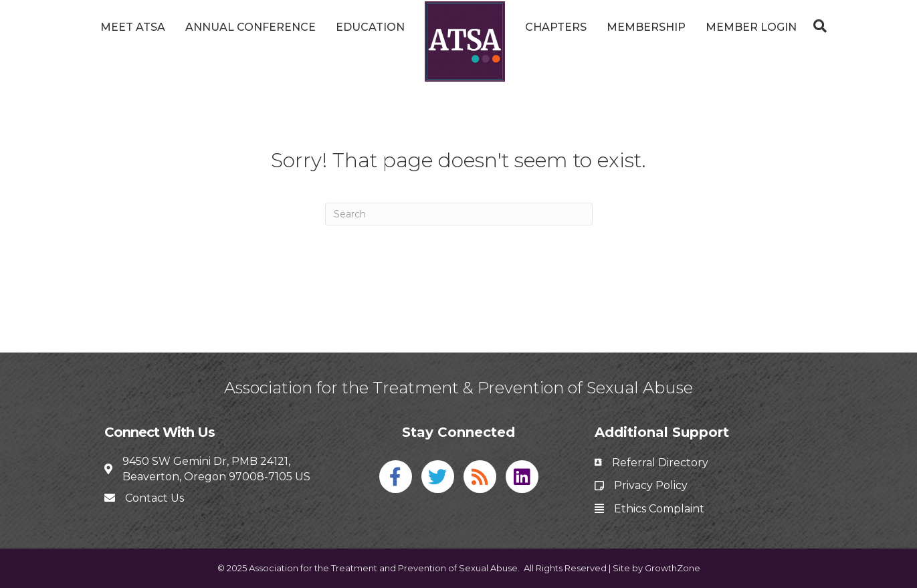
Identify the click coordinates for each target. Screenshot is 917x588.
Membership (646, 27)
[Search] (817, 26)
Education (370, 27)
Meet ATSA (133, 27)
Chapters (556, 27)
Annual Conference (250, 27)
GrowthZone (673, 568)
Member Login (751, 27)
